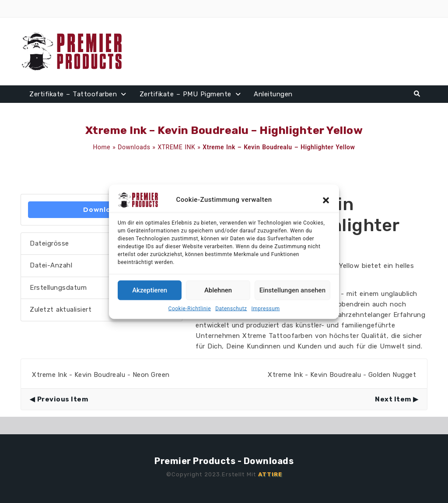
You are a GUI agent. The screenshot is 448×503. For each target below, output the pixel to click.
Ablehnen (218, 290)
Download (102, 209)
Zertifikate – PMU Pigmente (185, 94)
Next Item (393, 399)
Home (102, 147)
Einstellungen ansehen (292, 290)
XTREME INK (176, 147)
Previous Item (63, 399)
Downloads (134, 147)
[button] (326, 200)
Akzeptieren (150, 290)
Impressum (266, 308)
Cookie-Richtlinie (190, 308)
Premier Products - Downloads (224, 461)
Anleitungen (273, 94)
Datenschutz (231, 308)
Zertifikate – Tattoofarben (73, 94)
